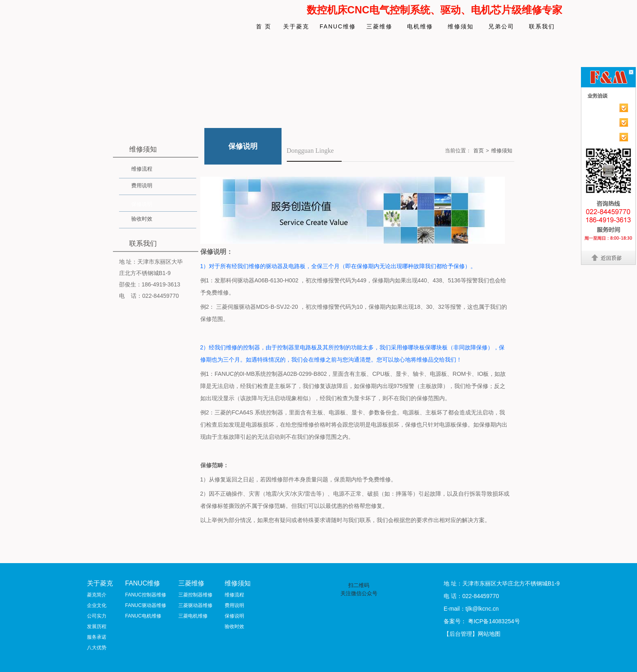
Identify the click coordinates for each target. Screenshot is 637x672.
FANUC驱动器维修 (146, 605)
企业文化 (97, 605)
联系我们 (542, 26)
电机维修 (420, 26)
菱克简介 (97, 595)
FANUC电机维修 (143, 616)
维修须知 (461, 26)
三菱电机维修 (193, 616)
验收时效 (142, 219)
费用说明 (142, 185)
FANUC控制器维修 (146, 595)
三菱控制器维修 (195, 595)
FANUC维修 (338, 26)
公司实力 (97, 616)
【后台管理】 (461, 634)
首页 (479, 151)
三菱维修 (379, 26)
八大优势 (97, 648)
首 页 (264, 26)
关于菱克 (296, 26)
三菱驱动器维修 (195, 605)
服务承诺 (97, 637)
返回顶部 (609, 258)
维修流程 (142, 169)
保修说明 (142, 204)
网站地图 (489, 634)
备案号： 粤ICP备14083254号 (482, 621)
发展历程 (97, 626)
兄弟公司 (501, 26)
